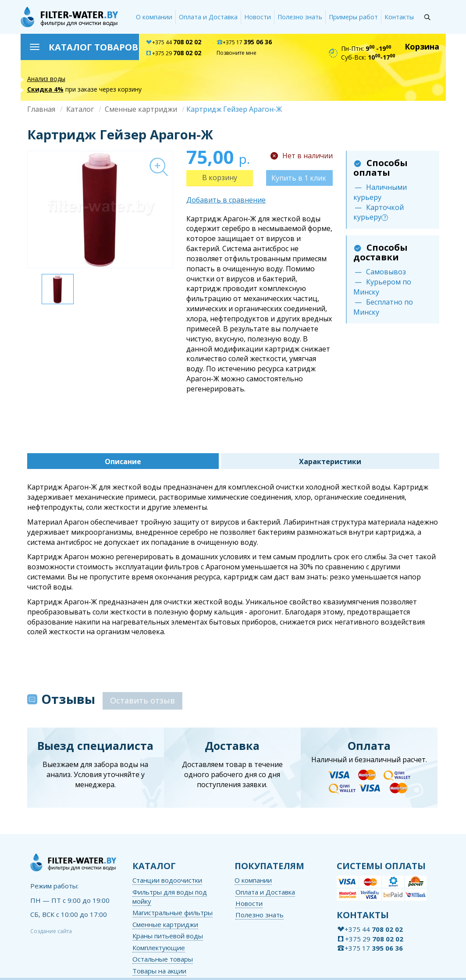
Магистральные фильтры (173, 913)
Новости (258, 17)
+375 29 (173, 53)
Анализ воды (46, 79)
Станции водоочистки (167, 880)
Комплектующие (159, 948)
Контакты (399, 17)
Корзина (422, 46)
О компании (154, 17)
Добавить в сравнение (226, 200)
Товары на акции (159, 971)
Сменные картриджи (141, 109)
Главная (41, 109)
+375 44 (173, 42)
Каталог (80, 109)
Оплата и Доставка (208, 17)
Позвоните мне (237, 53)
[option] (100, 209)
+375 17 (244, 42)
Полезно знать (300, 17)
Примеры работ (353, 17)
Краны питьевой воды (168, 936)
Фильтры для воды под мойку (170, 897)
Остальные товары (163, 959)
